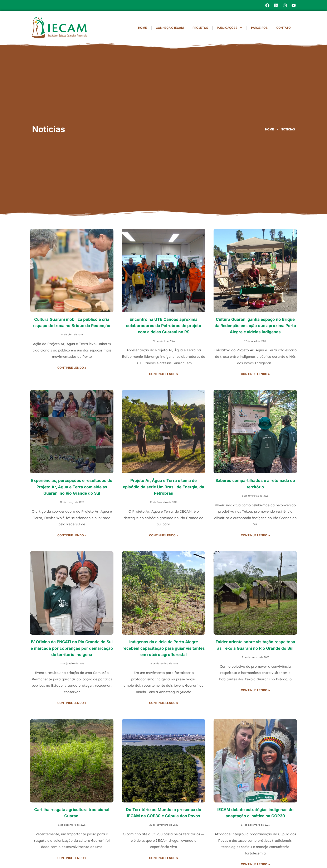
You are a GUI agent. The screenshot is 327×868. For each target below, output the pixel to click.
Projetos (200, 28)
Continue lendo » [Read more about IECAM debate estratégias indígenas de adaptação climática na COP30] (255, 864)
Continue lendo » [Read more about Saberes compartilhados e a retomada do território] (255, 535)
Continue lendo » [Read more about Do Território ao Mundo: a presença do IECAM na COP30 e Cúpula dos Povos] (164, 858)
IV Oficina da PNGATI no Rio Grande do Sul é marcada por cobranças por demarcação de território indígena (72, 648)
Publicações (230, 28)
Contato (284, 28)
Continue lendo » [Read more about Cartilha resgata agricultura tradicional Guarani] (72, 858)
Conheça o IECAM (170, 28)
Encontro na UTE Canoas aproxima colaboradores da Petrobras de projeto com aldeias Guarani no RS (164, 326)
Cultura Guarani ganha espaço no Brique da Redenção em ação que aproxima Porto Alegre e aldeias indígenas (255, 326)
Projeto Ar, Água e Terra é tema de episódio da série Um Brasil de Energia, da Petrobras (163, 487)
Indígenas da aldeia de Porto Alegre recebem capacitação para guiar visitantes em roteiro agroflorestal (164, 648)
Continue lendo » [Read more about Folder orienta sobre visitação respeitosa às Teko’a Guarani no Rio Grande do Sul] (255, 690)
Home (143, 28)
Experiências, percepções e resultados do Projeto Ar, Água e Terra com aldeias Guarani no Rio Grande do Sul (72, 487)
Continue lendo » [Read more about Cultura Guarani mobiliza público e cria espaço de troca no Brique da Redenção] (72, 368)
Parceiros (259, 28)
